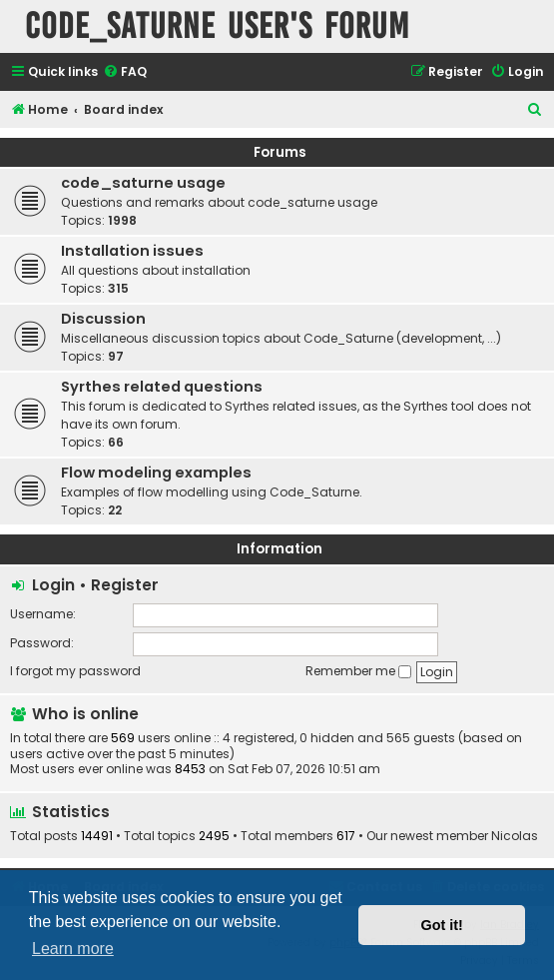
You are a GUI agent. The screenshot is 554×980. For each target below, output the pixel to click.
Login (53, 585)
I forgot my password (75, 671)
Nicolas (515, 836)
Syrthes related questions (162, 387)
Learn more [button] (73, 949)
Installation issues (132, 251)
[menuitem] (125, 72)
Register (125, 585)
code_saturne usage (143, 183)
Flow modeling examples (156, 473)
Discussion (103, 319)
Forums (280, 152)
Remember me (358, 671)
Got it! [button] (442, 925)
